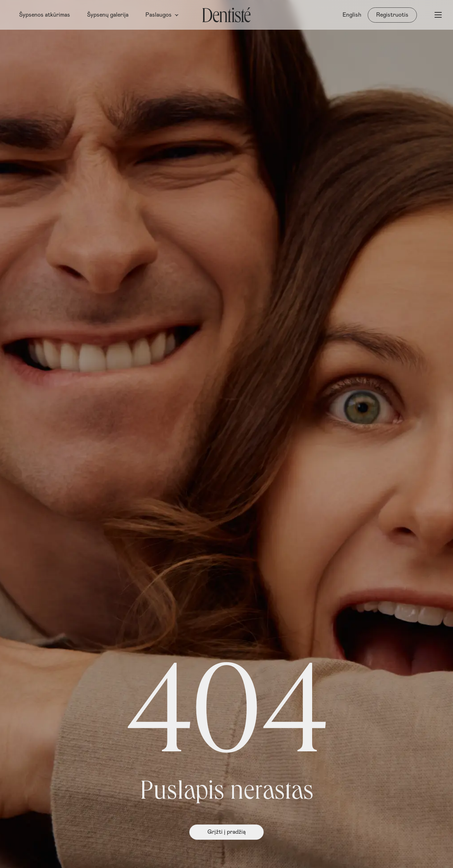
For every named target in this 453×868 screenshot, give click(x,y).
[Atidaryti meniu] (438, 15)
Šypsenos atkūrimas (45, 15)
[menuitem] (352, 15)
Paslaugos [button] (162, 15)
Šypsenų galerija (108, 15)
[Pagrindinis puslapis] (226, 15)
